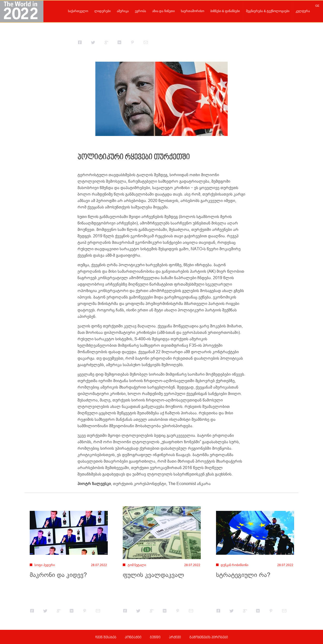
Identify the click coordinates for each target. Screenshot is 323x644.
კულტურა (303, 11)
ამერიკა (123, 11)
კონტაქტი (133, 638)
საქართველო (78, 11)
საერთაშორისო (193, 11)
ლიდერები (102, 11)
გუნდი (155, 638)
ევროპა (140, 11)
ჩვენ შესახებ (106, 638)
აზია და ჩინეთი (163, 11)
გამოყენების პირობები (209, 638)
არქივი (175, 638)
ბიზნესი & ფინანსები (225, 11)
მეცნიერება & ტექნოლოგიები (268, 11)
